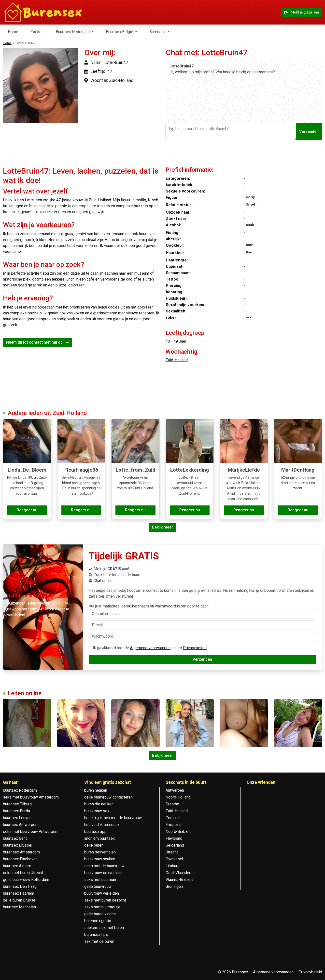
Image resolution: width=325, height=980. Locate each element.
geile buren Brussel (20, 900)
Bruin (250, 245)
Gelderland (175, 845)
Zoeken (37, 32)
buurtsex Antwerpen (20, 825)
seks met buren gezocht (105, 900)
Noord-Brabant (178, 832)
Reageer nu (27, 510)
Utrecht (172, 852)
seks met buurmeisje (102, 907)
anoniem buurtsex (99, 838)
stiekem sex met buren (104, 928)
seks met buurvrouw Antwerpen (30, 832)
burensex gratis (98, 921)
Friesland (174, 825)
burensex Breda (16, 811)
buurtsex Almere (17, 866)
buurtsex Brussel (18, 845)
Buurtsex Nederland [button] (73, 32)
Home (13, 32)
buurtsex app (95, 832)
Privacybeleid (195, 648)
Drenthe (172, 804)
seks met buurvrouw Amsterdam (31, 797)
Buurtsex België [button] (120, 32)
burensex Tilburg (17, 804)
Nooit (250, 225)
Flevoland (174, 838)
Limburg (173, 866)
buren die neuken (99, 804)
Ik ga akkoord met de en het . (148, 648)
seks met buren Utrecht (23, 873)
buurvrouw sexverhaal (103, 873)
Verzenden (309, 132)
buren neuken (96, 790)
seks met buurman (100, 880)
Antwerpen (175, 790)
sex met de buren (99, 941)
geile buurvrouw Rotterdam (26, 880)
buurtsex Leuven (17, 818)
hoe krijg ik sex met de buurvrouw (113, 818)
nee (249, 317)
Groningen (174, 886)
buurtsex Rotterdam (20, 790)
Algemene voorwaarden (150, 648)
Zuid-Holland (177, 360)
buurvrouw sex (97, 811)
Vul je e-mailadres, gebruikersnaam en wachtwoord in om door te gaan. (202, 611)
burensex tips (96, 935)
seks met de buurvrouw (104, 866)
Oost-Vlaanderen (180, 873)
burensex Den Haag (20, 886)
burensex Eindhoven (20, 859)
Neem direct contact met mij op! (37, 342)
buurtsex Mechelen (19, 907)
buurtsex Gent (15, 838)
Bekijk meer (162, 527)
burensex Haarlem (19, 893)
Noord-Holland (178, 797)
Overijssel (174, 859)
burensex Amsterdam (21, 852)
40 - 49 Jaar (176, 341)
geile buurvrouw (98, 886)
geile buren (94, 845)
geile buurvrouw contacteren (108, 797)
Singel (250, 205)
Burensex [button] (158, 32)
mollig (250, 197)
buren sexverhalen (100, 852)
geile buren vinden (100, 914)
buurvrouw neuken (100, 859)
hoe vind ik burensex (102, 825)
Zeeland (173, 818)
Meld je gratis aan (301, 12)
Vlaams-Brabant (179, 880)
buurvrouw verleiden (102, 893)
